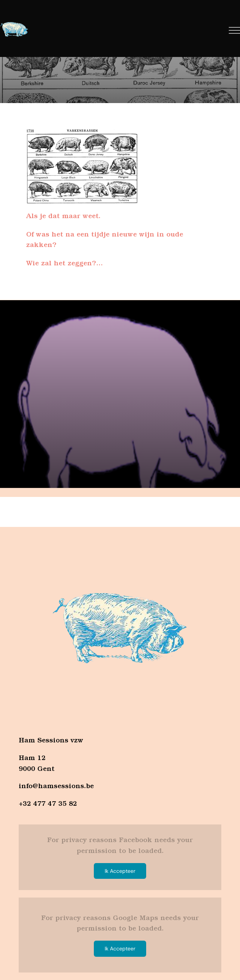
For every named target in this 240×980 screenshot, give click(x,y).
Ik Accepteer (120, 871)
